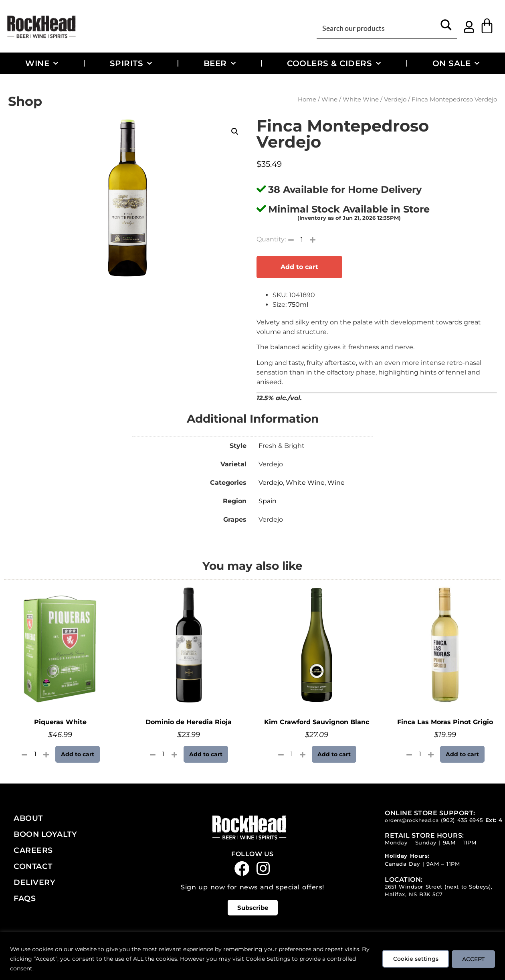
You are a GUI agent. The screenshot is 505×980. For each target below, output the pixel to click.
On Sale (456, 63)
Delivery (34, 882)
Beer (220, 63)
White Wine (361, 99)
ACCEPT (472, 959)
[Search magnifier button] (446, 27)
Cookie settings (412, 959)
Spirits (131, 63)
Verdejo (395, 99)
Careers (33, 850)
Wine (42, 63)
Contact (33, 866)
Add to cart (299, 267)
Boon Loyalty (45, 834)
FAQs (25, 898)
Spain (268, 501)
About (28, 818)
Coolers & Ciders (334, 63)
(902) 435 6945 (462, 820)
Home (307, 99)
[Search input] (378, 27)
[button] (235, 132)
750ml (298, 305)
